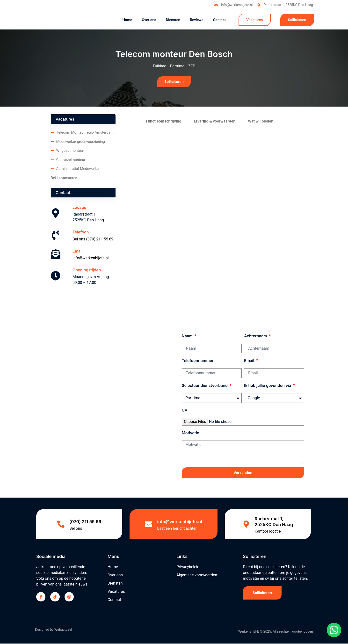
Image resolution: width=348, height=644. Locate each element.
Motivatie (190, 433)
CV (185, 410)
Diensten (173, 20)
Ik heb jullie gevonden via (268, 386)
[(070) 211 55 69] (61, 525)
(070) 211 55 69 (85, 522)
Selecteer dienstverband (205, 386)
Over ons (149, 20)
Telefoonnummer (198, 361)
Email (250, 361)
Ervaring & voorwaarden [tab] (215, 122)
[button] (334, 630)
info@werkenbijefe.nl (91, 258)
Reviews (197, 20)
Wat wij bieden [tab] (261, 122)
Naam (188, 336)
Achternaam (256, 336)
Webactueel (63, 630)
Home (127, 20)
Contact (219, 20)
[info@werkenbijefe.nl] (149, 525)
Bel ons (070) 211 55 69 (93, 239)
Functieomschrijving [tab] (164, 122)
